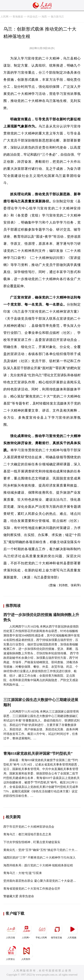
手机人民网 (42, 931)
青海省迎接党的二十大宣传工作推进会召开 (32, 889)
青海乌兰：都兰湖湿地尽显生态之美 (27, 834)
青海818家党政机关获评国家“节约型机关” (38, 753)
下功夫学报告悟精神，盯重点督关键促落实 (32, 842)
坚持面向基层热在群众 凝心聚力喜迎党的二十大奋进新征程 (43, 881)
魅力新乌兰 (57, 17)
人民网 (4, 17)
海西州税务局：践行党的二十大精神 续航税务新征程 (38, 865)
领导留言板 (57, 931)
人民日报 (11, 931)
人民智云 (11, 952)
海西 (44, 17)
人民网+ (26, 931)
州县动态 (32, 17)
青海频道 (18, 17)
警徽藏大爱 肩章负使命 (19, 896)
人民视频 (72, 931)
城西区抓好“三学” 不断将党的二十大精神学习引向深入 (39, 858)
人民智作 (26, 952)
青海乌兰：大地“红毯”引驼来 (23, 873)
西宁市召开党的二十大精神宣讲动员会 (29, 827)
